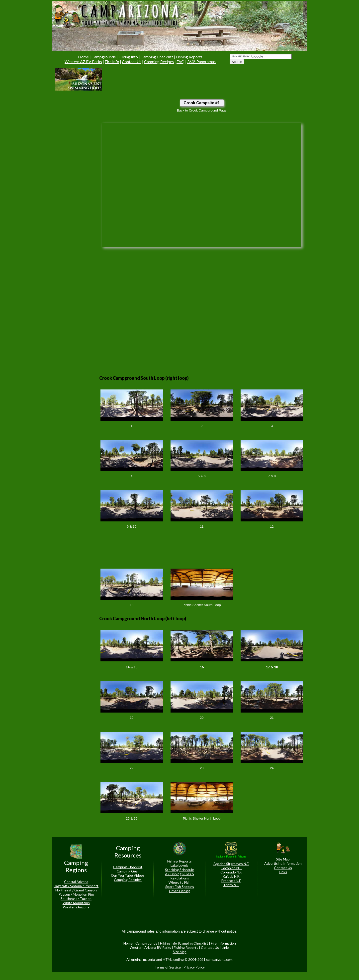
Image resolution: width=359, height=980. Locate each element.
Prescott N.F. (231, 881)
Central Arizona (76, 882)
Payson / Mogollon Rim (76, 894)
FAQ (180, 61)
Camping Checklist (157, 57)
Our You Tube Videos (128, 875)
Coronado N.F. (231, 872)
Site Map (283, 859)
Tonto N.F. (231, 885)
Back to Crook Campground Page (202, 110)
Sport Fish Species (180, 887)
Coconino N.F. (231, 868)
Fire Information (223, 943)
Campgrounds (104, 57)
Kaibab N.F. (231, 876)
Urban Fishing (180, 891)
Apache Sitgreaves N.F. (231, 864)
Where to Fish (179, 882)
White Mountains (76, 903)
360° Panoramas (201, 61)
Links (283, 872)
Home (83, 57)
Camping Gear (128, 871)
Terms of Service (168, 967)
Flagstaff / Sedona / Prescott (76, 886)
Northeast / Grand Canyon (76, 890)
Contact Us (132, 61)
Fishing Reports (189, 57)
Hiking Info (128, 57)
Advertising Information (283, 863)
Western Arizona (76, 907)
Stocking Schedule (179, 870)
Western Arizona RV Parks (150, 947)
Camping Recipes (159, 61)
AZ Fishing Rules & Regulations (180, 876)
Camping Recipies (128, 880)
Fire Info (112, 61)
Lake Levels (179, 865)
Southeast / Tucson (76, 899)
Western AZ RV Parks (83, 61)
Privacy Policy (194, 967)
